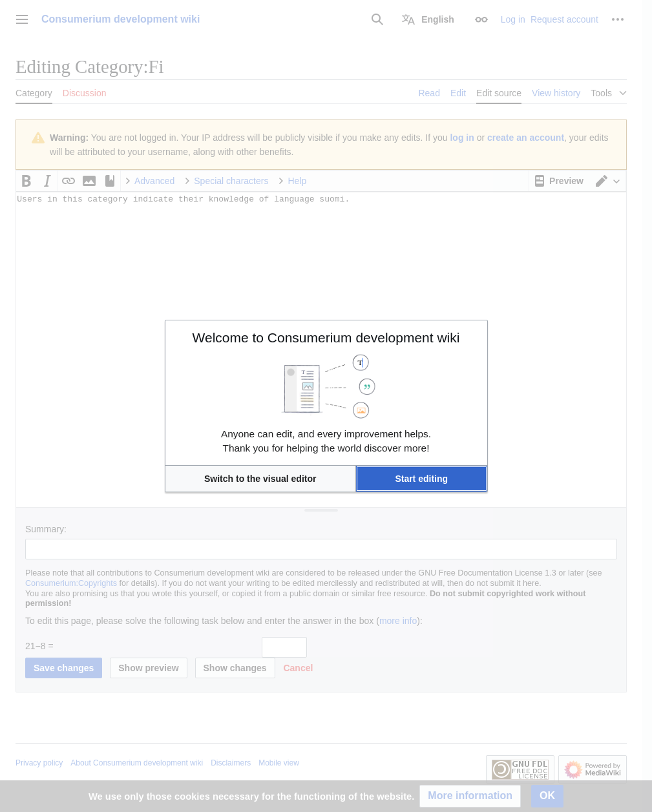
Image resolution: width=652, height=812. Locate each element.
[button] (260, 479)
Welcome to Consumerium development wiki (326, 338)
